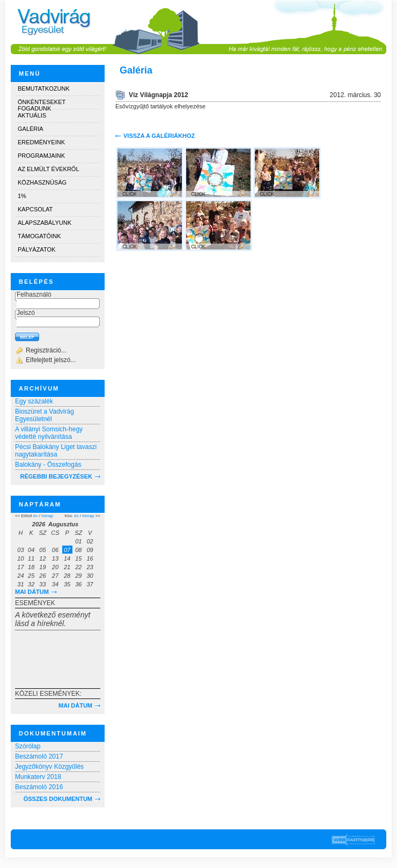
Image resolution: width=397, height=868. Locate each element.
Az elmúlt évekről (49, 169)
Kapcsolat (35, 209)
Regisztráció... (46, 350)
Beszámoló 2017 (39, 756)
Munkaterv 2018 (38, 777)
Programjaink (41, 156)
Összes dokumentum (58, 799)
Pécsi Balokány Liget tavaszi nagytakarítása (56, 451)
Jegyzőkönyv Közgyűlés (49, 767)
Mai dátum (32, 592)
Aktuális (32, 115)
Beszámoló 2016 (39, 787)
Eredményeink (41, 142)
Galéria (31, 129)
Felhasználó (34, 295)
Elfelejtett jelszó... (51, 360)
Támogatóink (39, 236)
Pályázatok (36, 249)
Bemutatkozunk (44, 89)
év (35, 516)
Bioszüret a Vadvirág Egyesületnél (45, 415)
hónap (47, 516)
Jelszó (26, 313)
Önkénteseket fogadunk (42, 104)
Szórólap (28, 746)
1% (22, 196)
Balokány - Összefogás (48, 465)
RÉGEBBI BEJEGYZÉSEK (56, 476)
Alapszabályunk (45, 223)
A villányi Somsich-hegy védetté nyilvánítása (49, 433)
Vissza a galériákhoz (159, 136)
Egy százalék (34, 401)
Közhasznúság (42, 182)
